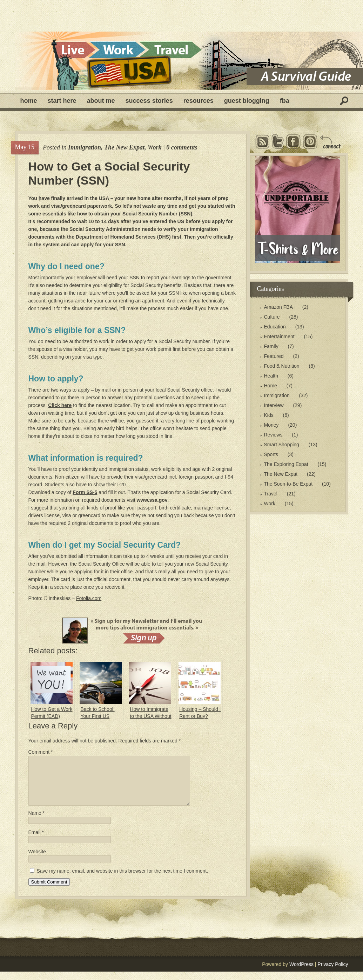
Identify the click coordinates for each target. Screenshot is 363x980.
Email (36, 841)
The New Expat (124, 147)
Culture (272, 317)
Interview (274, 405)
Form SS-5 (85, 492)
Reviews (273, 435)
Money (271, 425)
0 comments (182, 147)
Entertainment (279, 336)
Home (29, 101)
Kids (269, 415)
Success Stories (149, 101)
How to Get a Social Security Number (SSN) (109, 173)
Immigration (85, 147)
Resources (199, 101)
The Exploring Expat (286, 464)
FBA (285, 101)
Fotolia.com (89, 598)
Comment (41, 752)
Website (37, 860)
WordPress (301, 973)
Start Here (62, 101)
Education (275, 327)
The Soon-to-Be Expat (288, 484)
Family (271, 346)
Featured (274, 356)
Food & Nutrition (282, 366)
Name (37, 821)
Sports (271, 454)
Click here (60, 405)
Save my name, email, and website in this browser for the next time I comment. (122, 879)
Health (271, 376)
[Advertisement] (182, 16)
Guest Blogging (247, 101)
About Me (101, 101)
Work (155, 147)
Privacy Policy (333, 973)
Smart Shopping (282, 445)
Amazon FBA (278, 307)
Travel (271, 494)
